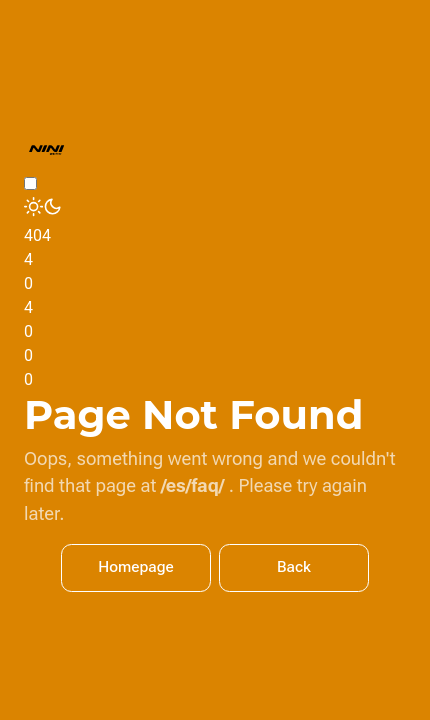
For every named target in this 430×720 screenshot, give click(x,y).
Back (294, 567)
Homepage (136, 567)
